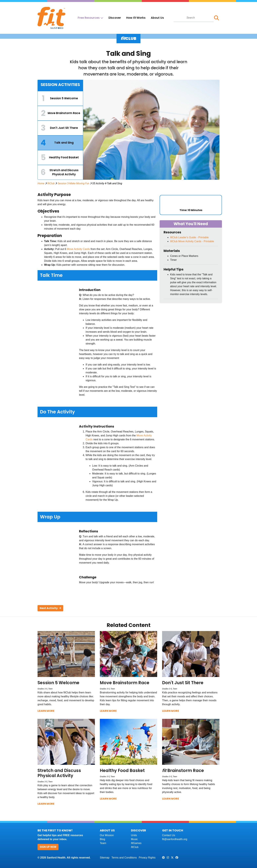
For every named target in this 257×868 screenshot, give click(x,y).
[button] (217, 18)
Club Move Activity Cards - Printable (192, 241)
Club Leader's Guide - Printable (189, 237)
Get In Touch (173, 830)
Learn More (46, 711)
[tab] (60, 98)
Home (41, 183)
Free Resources (89, 18)
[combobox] (194, 18)
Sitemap (105, 858)
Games (136, 843)
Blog (102, 839)
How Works (136, 18)
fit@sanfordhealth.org (175, 839)
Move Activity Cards (78, 249)
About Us (157, 18)
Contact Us (169, 835)
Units (134, 835)
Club (135, 847)
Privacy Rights (147, 858)
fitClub (51, 183)
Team (103, 843)
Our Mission (107, 835)
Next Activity (50, 608)
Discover (115, 18)
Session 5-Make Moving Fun (73, 183)
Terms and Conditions (124, 858)
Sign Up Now (48, 847)
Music (134, 839)
